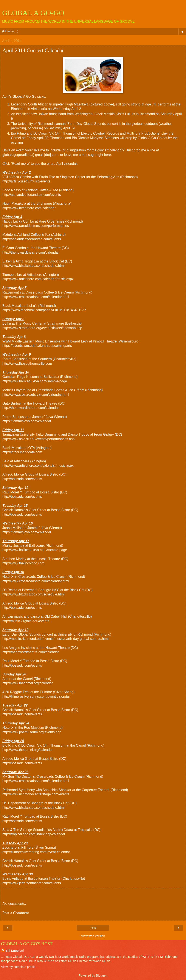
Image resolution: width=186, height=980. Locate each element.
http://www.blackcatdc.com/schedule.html (33, 266)
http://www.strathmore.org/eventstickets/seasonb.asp (42, 328)
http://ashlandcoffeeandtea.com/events (32, 195)
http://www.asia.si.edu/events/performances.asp (38, 439)
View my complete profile (18, 967)
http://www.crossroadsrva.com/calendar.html (36, 297)
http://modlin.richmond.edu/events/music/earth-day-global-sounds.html (55, 639)
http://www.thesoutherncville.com (27, 364)
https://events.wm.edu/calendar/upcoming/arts (37, 346)
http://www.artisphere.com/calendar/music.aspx (38, 279)
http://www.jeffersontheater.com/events (32, 883)
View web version (93, 936)
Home (93, 928)
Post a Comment (16, 913)
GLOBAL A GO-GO (33, 13)
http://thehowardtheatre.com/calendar (31, 252)
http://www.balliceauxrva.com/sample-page (35, 381)
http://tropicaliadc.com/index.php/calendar (34, 834)
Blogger (101, 975)
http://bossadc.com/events (22, 479)
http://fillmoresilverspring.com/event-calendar (36, 697)
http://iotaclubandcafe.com (22, 452)
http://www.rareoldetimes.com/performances (36, 226)
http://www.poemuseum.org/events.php (32, 732)
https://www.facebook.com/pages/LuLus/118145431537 (44, 310)
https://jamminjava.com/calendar (27, 421)
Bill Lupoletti (15, 951)
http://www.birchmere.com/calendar (29, 208)
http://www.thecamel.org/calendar (28, 683)
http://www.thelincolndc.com (23, 563)
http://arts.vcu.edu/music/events (26, 181)
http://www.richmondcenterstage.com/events (36, 794)
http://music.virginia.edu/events (26, 621)
